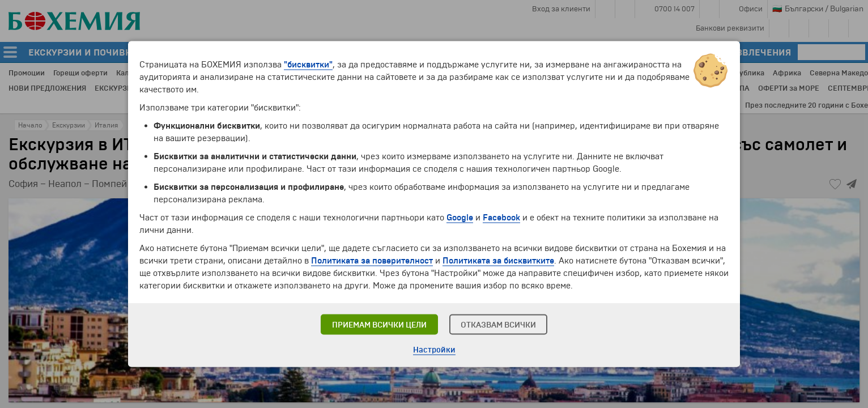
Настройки (434, 350)
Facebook (501, 218)
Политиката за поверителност (372, 261)
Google (460, 218)
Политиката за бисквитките (498, 261)
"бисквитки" (308, 65)
